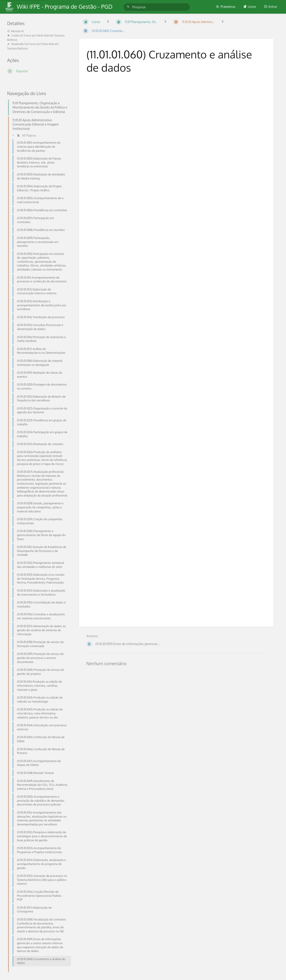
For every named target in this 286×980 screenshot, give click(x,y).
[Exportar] (38, 71)
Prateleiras (226, 7)
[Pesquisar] (129, 7)
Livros (250, 7)
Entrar (271, 7)
